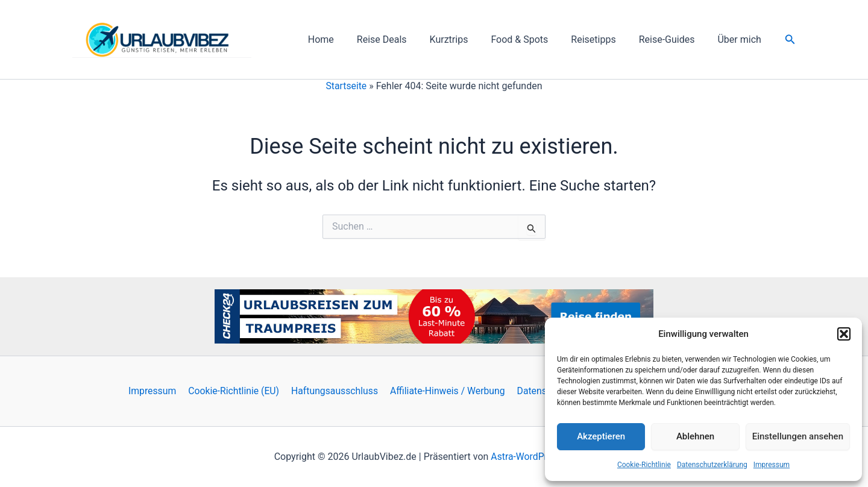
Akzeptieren (601, 436)
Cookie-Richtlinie (644, 465)
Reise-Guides (672, 39)
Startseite (346, 86)
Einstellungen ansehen (798, 436)
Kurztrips (465, 39)
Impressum (772, 465)
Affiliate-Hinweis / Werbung (449, 391)
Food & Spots (532, 39)
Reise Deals (402, 39)
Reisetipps (602, 39)
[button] (844, 334)
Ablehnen (695, 436)
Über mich (741, 39)
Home (344, 39)
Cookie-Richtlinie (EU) (237, 391)
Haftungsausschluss (337, 391)
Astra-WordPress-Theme (542, 457)
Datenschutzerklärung (712, 465)
